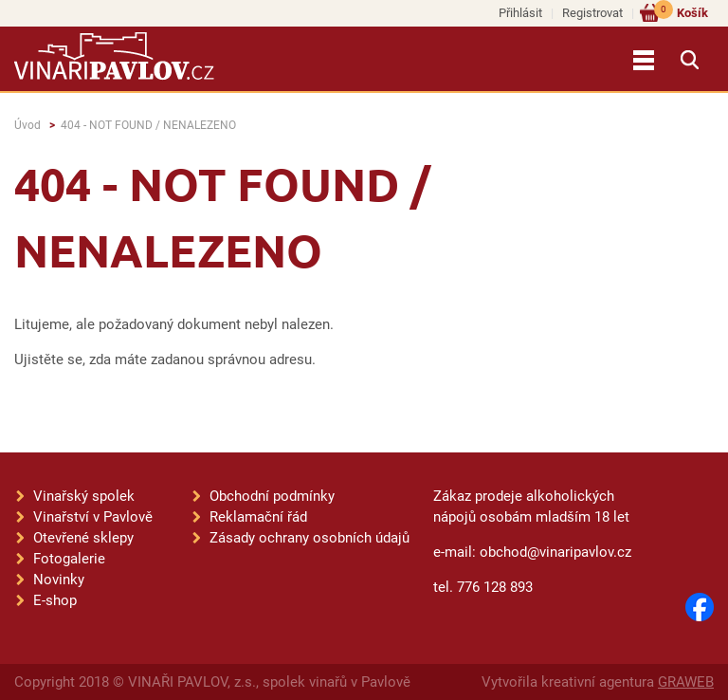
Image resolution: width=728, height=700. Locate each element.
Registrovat (592, 13)
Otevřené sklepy (83, 538)
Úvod (27, 125)
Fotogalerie (69, 559)
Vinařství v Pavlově (93, 517)
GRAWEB (686, 682)
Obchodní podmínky (272, 496)
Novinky (59, 580)
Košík (681, 12)
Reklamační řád (258, 517)
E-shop (55, 600)
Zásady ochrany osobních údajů (309, 538)
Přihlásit (520, 13)
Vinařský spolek (84, 496)
